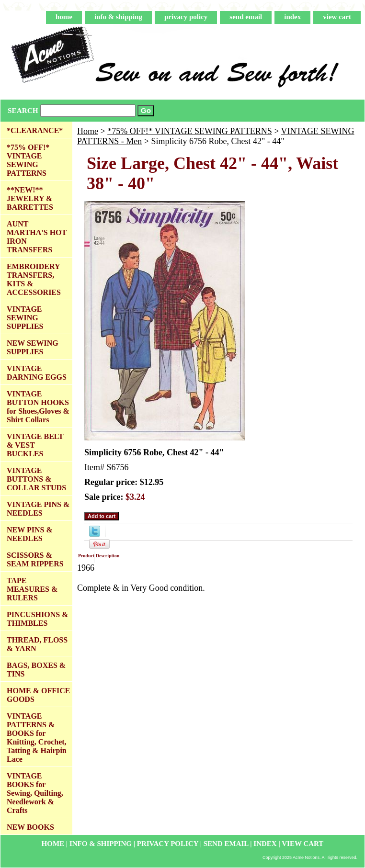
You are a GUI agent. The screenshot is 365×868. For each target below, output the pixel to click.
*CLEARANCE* (35, 130)
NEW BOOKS (30, 827)
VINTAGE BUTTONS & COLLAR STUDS (36, 479)
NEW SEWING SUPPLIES (33, 347)
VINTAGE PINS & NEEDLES (38, 509)
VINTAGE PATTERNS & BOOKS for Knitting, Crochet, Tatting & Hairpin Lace (37, 738)
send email (246, 17)
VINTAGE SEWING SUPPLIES (25, 318)
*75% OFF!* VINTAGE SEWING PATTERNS (190, 131)
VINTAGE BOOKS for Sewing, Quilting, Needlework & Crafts (35, 793)
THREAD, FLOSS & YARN (37, 644)
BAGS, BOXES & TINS (36, 670)
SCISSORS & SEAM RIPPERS (35, 559)
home (64, 17)
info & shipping (118, 17)
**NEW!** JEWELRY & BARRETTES (30, 198)
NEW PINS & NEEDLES (30, 534)
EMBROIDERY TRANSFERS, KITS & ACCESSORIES (34, 279)
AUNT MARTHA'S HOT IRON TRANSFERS (37, 237)
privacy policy (186, 17)
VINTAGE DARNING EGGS (37, 373)
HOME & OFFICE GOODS (38, 695)
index (292, 17)
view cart (337, 17)
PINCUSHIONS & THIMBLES (37, 619)
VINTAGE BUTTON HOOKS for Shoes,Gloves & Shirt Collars (38, 407)
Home (88, 131)
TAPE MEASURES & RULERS (32, 589)
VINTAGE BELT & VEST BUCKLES (35, 445)
